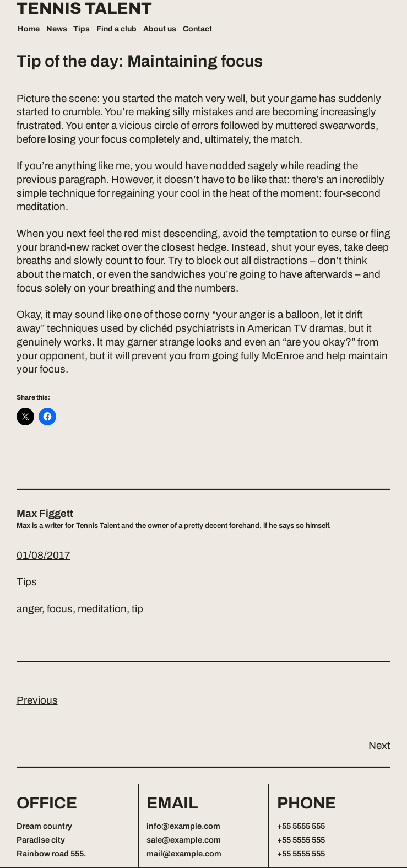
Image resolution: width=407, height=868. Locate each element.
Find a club (116, 29)
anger (29, 609)
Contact (197, 29)
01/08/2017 (44, 555)
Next (379, 745)
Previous (37, 700)
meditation (102, 609)
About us (160, 29)
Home (29, 29)
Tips (82, 29)
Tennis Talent (84, 9)
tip (137, 609)
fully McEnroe (272, 356)
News (57, 29)
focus (60, 609)
